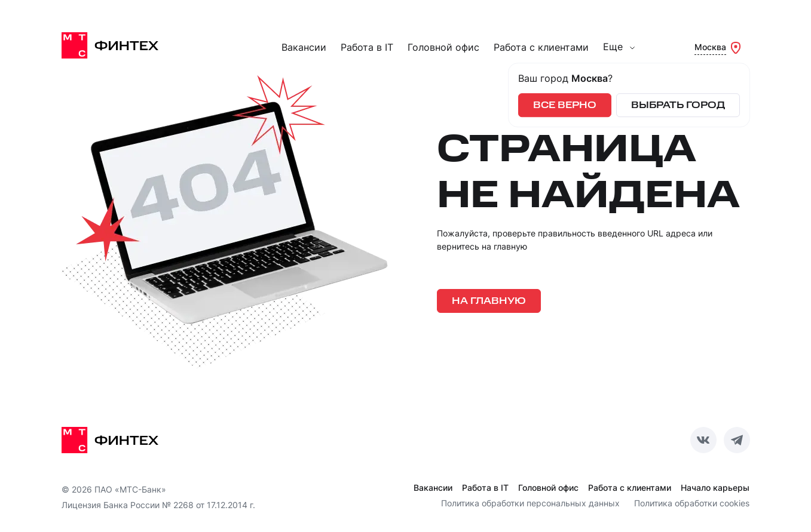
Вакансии (304, 47)
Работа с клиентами (541, 47)
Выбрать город (678, 105)
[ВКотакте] (703, 440)
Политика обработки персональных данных (530, 503)
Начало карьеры (715, 488)
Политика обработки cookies (692, 503)
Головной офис (443, 47)
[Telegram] (737, 440)
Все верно (565, 105)
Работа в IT (367, 47)
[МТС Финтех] (121, 45)
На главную (489, 301)
